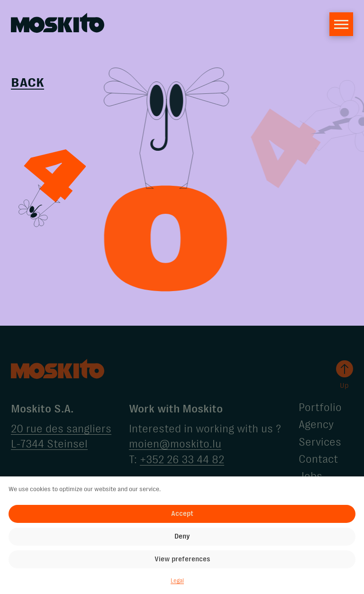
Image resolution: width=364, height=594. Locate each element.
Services (320, 442)
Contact (318, 459)
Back (27, 83)
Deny (182, 536)
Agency (316, 425)
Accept (182, 513)
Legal (177, 581)
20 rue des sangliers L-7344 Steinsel (61, 436)
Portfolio (320, 407)
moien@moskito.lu (175, 444)
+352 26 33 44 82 (182, 460)
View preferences (182, 559)
